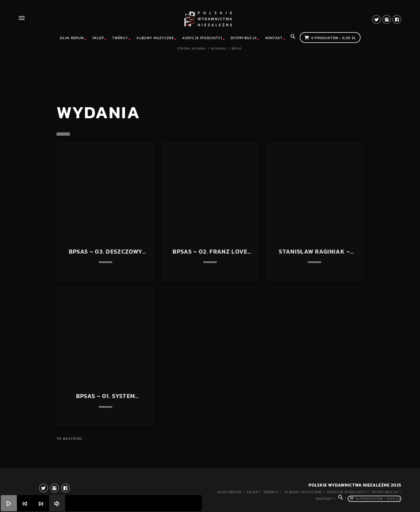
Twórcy (120, 38)
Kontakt (274, 38)
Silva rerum (72, 38)
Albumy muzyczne (155, 38)
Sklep (98, 38)
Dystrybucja (244, 38)
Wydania (219, 49)
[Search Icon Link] (293, 38)
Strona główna (192, 49)
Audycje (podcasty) (202, 38)
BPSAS (237, 49)
